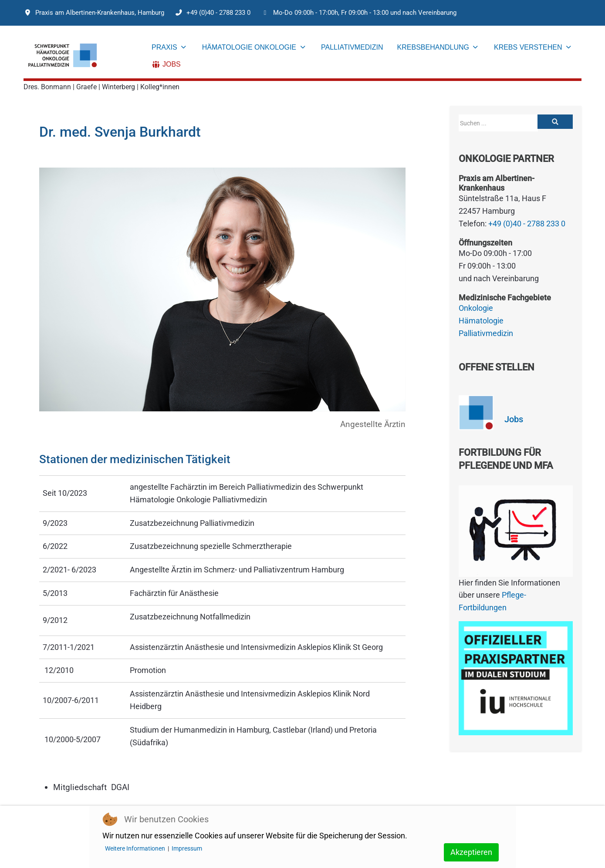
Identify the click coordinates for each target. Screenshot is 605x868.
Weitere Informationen (135, 848)
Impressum (187, 848)
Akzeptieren (471, 852)
